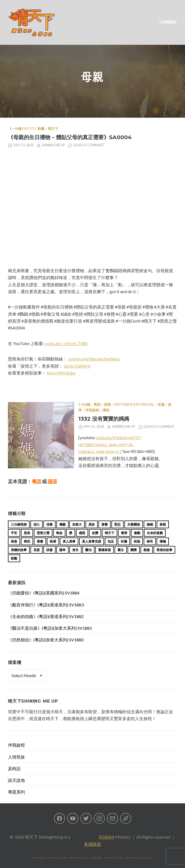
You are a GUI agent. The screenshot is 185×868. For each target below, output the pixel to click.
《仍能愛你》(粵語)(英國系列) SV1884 (44, 593)
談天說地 (16, 780)
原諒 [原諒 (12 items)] (92, 524)
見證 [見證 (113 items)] (37, 550)
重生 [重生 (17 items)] (121, 550)
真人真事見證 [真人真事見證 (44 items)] (92, 541)
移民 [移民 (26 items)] (150, 541)
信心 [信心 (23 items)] (37, 524)
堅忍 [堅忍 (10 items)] (118, 524)
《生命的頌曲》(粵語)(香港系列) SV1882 (46, 616)
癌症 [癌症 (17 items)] (27, 541)
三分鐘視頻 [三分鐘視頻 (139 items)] (19, 524)
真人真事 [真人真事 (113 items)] (69, 541)
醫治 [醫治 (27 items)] (88, 550)
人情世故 (16, 757)
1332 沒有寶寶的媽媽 (104, 419)
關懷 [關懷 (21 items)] (134, 550)
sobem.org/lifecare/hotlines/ (94, 359)
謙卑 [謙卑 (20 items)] (62, 550)
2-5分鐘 (84, 405)
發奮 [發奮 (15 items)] (40, 541)
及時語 (14, 768)
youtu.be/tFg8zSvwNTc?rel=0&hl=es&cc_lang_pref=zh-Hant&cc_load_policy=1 (110, 444)
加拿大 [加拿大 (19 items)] (77, 524)
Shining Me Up (53, 145)
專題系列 (16, 792)
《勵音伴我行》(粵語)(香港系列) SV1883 (46, 605)
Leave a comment (89, 145)
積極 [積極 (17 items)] (163, 541)
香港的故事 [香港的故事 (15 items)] (164, 550)
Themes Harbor (138, 858)
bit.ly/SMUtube (61, 373)
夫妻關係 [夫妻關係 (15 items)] (134, 524)
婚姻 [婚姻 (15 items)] (150, 524)
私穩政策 (93, 844)
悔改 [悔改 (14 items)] (59, 533)
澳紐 (106, 410)
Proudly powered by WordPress (60, 858)
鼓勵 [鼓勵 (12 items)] (14, 558)
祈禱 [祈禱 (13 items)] (124, 541)
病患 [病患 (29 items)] (14, 541)
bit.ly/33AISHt (77, 366)
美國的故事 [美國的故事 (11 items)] (19, 550)
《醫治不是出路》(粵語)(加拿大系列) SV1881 (50, 628)
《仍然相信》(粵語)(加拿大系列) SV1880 (46, 640)
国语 (52, 481)
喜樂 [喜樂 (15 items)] (105, 524)
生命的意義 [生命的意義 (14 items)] (155, 533)
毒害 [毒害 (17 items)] (124, 533)
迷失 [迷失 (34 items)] (75, 550)
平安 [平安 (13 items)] (14, 533)
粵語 (97, 405)
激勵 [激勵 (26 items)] (137, 533)
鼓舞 (107, 405)
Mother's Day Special (134, 405)
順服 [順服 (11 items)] (147, 550)
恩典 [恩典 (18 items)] (27, 533)
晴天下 (53, 129)
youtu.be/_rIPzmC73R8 (66, 343)
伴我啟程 (92, 410)
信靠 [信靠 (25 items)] (49, 524)
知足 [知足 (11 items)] (111, 541)
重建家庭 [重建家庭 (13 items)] (105, 550)
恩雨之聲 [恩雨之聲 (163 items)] (43, 533)
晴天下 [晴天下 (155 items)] (110, 533)
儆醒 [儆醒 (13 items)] (62, 524)
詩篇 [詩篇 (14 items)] (49, 550)
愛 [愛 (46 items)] (71, 533)
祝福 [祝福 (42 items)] (137, 541)
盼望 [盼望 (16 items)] (53, 541)
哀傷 (161, 405)
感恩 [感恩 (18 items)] (82, 533)
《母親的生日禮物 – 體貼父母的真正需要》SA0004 (70, 137)
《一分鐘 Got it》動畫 (26, 129)
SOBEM (107, 837)
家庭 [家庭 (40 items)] (163, 524)
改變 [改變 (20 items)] (95, 533)
